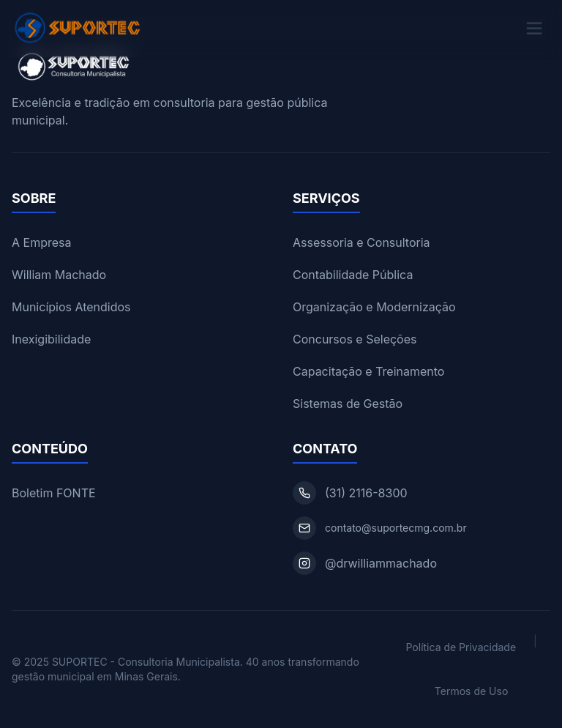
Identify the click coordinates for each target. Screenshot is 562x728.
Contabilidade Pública (353, 275)
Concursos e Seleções (355, 339)
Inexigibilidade (51, 339)
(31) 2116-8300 (366, 493)
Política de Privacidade (461, 647)
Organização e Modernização (374, 307)
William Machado (59, 275)
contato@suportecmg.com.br (396, 528)
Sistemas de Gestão (348, 404)
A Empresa (41, 242)
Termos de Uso (471, 691)
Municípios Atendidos (71, 307)
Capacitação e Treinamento (368, 371)
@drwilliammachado (381, 563)
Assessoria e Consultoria (361, 242)
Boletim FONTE (54, 493)
